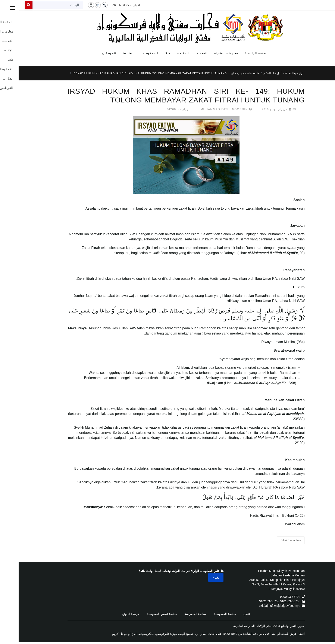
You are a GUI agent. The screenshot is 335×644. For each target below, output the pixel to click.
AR (96, 5)
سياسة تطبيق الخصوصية (143, 614)
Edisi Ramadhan (272, 540)
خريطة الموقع (112, 614)
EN (101, 5)
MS (106, 5)
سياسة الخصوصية (206, 614)
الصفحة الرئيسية (238, 53)
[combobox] (39, 5)
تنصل (228, 614)
